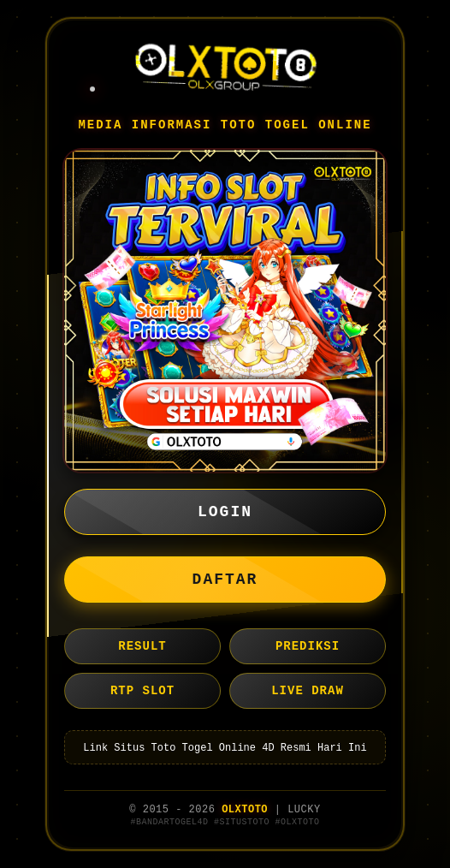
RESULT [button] (142, 646)
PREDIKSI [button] (308, 646)
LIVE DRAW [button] (308, 691)
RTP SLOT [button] (142, 691)
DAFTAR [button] (225, 580)
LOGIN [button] (225, 512)
